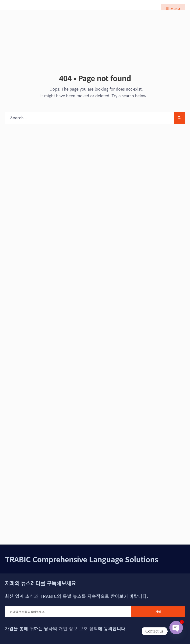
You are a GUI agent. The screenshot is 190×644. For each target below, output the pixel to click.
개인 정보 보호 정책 (78, 628)
